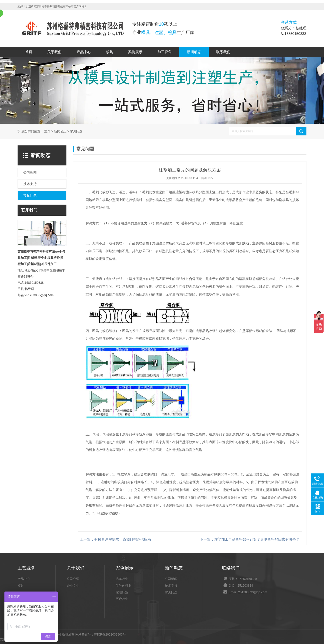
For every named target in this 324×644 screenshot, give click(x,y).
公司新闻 (171, 579)
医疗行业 (122, 599)
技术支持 (171, 586)
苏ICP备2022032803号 (110, 634)
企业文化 (73, 586)
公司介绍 (73, 579)
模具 (110, 52)
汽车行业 (122, 579)
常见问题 (76, 131)
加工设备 (165, 52)
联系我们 (223, 52)
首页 (29, 52)
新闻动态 (194, 52)
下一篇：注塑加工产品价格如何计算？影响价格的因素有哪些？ (250, 539)
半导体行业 (124, 586)
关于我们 (54, 52)
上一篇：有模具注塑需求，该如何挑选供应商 (116, 539)
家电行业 (122, 592)
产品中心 (84, 52)
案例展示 (135, 52)
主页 (47, 131)
